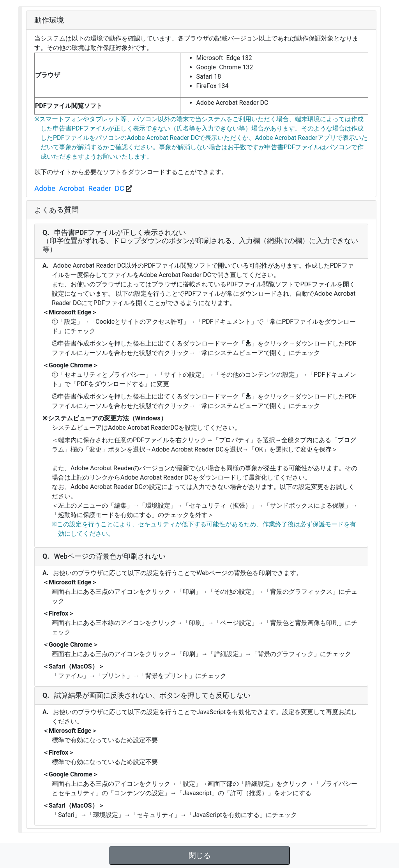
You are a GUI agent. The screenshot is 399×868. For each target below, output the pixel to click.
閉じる (200, 856)
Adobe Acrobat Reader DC (79, 189)
